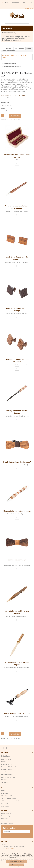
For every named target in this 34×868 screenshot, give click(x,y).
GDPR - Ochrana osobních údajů (10, 801)
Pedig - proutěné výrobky (8, 777)
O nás (30, 3)
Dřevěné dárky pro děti (9, 63)
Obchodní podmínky (7, 796)
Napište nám (5, 793)
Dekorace (4, 780)
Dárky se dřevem (19, 48)
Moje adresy (5, 818)
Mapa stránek (5, 806)
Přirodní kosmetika (7, 764)
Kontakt (6, 3)
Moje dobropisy (6, 816)
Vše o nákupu (15, 3)
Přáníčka (4, 762)
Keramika (4, 772)
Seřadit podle (6, 102)
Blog (24, 3)
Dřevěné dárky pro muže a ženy (11, 66)
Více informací (30, 855)
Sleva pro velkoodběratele (9, 798)
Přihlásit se (28, 8)
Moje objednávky (6, 813)
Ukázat (4, 108)
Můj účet (4, 811)
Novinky (4, 791)
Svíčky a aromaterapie (7, 775)
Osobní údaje (5, 821)
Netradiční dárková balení (8, 767)
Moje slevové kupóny (7, 824)
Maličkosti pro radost (7, 769)
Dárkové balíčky (6, 757)
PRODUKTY (9, 48)
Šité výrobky (5, 782)
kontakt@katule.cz (11, 849)
